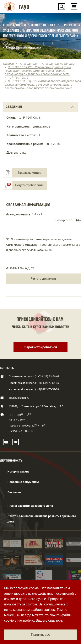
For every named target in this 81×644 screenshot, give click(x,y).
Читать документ (44, 279)
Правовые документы (23, 482)
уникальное (42, 126)
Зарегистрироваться (41, 347)
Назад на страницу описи (24, 47)
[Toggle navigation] (74, 7)
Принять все (40, 635)
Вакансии (14, 492)
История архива (18, 471)
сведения (14, 107)
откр (23, 153)
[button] (62, 7)
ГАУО (24, 7)
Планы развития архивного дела (30, 506)
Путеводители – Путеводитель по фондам (47, 64)
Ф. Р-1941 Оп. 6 (18, 78)
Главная (9, 64)
